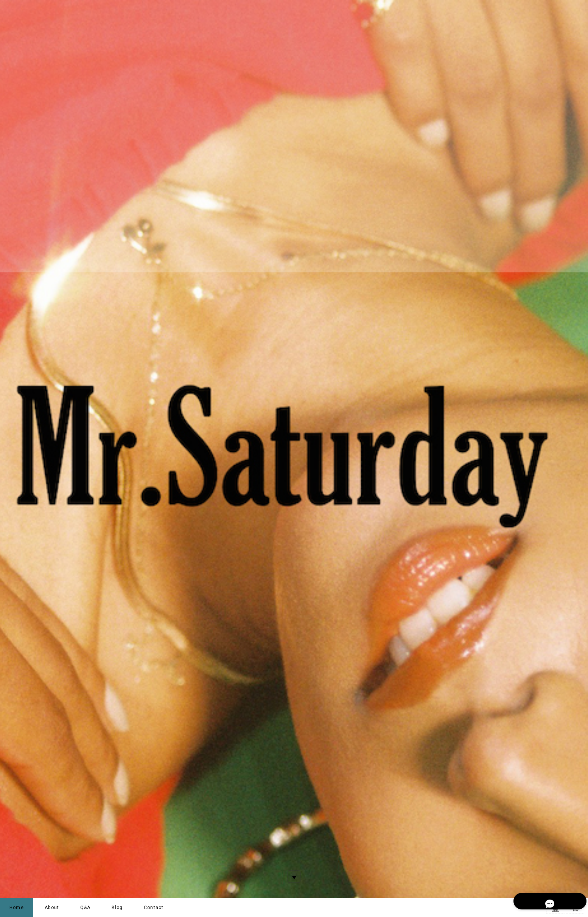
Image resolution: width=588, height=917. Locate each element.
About (52, 908)
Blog (117, 908)
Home (17, 908)
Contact (154, 908)
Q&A (86, 908)
